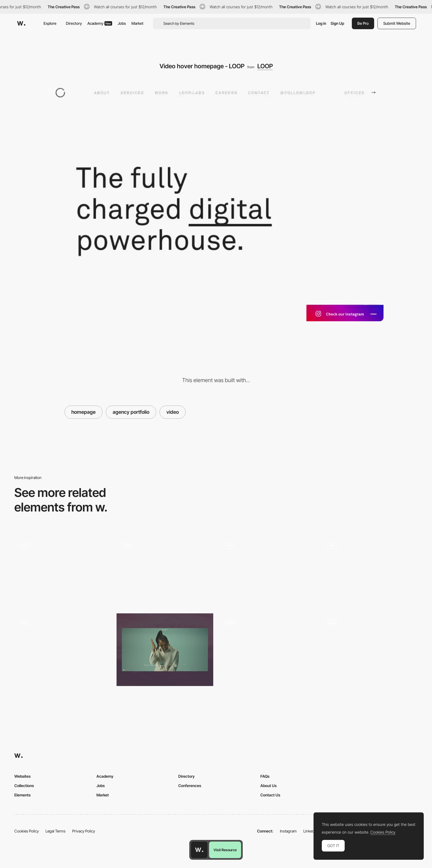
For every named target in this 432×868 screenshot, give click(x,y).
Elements (22, 795)
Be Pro (363, 23)
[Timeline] (165, 650)
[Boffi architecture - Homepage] (63, 571)
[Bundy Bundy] (369, 571)
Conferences (190, 786)
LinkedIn (310, 831)
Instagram (288, 831)
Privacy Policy (84, 831)
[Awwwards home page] (199, 850)
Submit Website (397, 23)
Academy (100, 23)
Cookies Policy (27, 831)
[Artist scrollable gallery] (369, 650)
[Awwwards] (21, 23)
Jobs (122, 23)
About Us (268, 786)
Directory (74, 23)
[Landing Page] (63, 650)
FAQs (265, 776)
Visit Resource (225, 850)
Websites (22, 776)
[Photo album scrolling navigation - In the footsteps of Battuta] (267, 648)
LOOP (265, 66)
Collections (24, 786)
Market (137, 23)
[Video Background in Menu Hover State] (267, 571)
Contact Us (270, 795)
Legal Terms (56, 831)
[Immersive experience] (165, 571)
